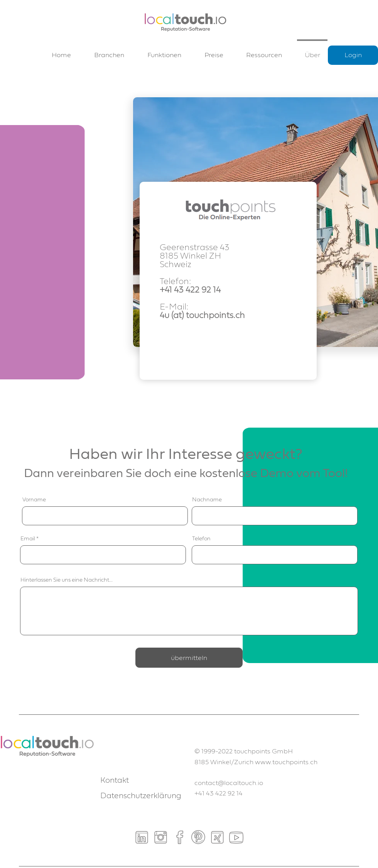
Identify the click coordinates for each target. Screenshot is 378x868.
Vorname (34, 500)
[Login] (353, 55)
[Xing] (217, 837)
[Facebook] (180, 837)
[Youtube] (236, 837)
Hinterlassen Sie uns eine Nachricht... (67, 580)
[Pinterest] (198, 837)
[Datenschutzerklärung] (141, 796)
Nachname (207, 500)
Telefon (201, 539)
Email (28, 539)
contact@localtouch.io (229, 783)
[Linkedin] (142, 837)
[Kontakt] (128, 780)
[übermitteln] (189, 658)
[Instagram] (161, 837)
